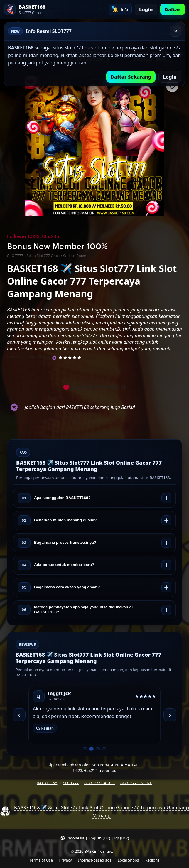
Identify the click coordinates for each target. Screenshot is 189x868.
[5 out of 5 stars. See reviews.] (71, 357)
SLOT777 (71, 783)
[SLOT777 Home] (25, 9)
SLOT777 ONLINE (136, 783)
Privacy (65, 860)
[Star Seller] (54, 358)
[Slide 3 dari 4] (98, 749)
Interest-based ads (95, 860)
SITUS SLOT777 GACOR (29, 357)
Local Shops (128, 860)
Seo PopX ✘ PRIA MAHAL (95, 388)
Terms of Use (41, 860)
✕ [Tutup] (176, 31)
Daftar (173, 9)
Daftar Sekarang (131, 77)
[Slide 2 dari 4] (91, 749)
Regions (152, 860)
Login (146, 9)
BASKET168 (47, 783)
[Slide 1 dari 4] (85, 749)
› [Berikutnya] (170, 715)
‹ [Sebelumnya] (19, 715)
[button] (95, 838)
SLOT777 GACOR (100, 783)
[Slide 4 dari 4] (104, 749)
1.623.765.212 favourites (94, 771)
